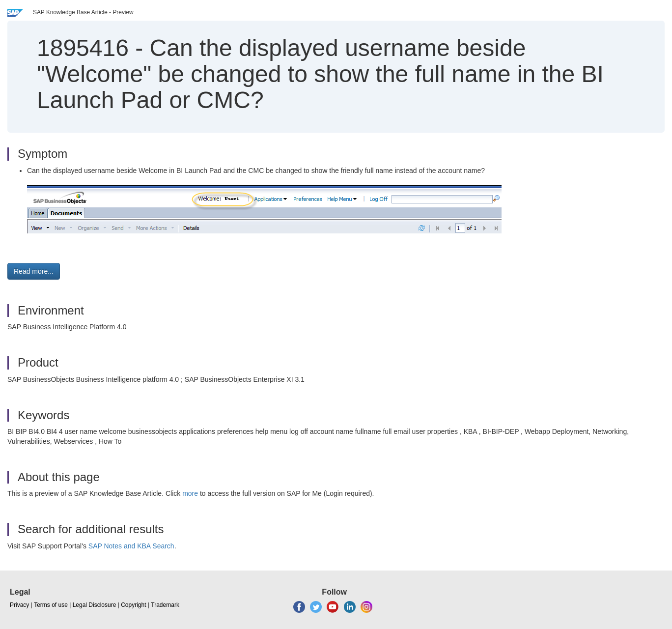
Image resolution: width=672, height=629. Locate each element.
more (190, 493)
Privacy (19, 605)
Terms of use (51, 605)
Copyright (133, 605)
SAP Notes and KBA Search (131, 546)
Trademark (165, 605)
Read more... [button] (34, 271)
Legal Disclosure (95, 605)
